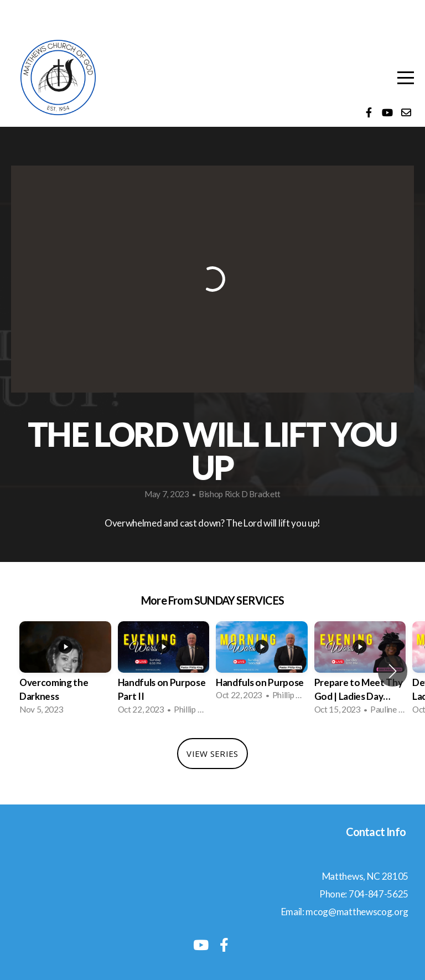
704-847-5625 (379, 894)
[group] (65, 671)
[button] (393, 671)
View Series (212, 754)
